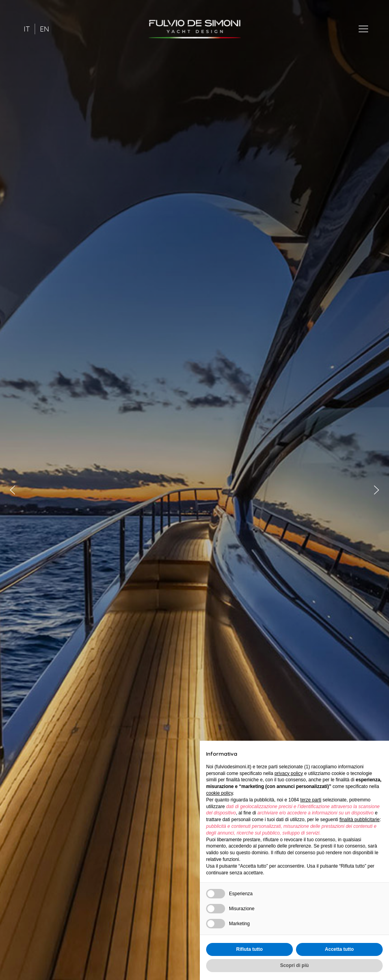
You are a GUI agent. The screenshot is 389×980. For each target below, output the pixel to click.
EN (45, 29)
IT (27, 29)
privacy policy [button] (288, 773)
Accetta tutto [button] (339, 949)
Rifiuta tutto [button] (249, 949)
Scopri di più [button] (295, 965)
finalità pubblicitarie (359, 820)
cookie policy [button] (220, 793)
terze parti (311, 800)
